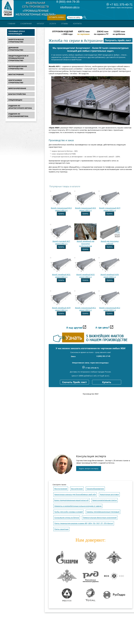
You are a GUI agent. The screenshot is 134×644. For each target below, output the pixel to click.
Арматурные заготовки (109, 494)
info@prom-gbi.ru (70, 7)
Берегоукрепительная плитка (105, 500)
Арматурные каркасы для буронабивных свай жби (75, 494)
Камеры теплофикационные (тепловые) (103, 512)
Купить (61, 214)
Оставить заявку (57, 17)
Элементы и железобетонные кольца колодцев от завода (78, 506)
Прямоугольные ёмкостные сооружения (100, 518)
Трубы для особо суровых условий (69, 512)
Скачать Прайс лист (74, 382)
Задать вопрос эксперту (89, 469)
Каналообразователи (95, 489)
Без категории (77, 489)
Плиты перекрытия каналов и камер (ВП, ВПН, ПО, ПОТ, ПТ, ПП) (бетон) (84, 523)
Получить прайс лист (118, 40)
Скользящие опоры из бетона (67, 518)
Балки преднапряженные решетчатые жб (71, 500)
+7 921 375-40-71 (120, 5)
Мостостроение (61, 489)
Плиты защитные (61, 529)
